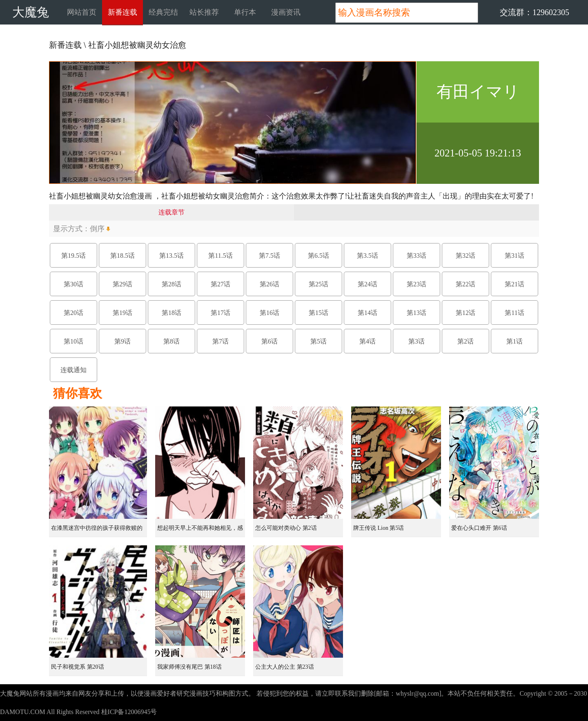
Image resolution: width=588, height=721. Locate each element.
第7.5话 (269, 256)
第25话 (318, 284)
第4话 (367, 341)
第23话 (416, 284)
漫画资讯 (286, 12)
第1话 (514, 341)
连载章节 (171, 212)
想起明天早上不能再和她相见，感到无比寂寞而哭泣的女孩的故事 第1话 (201, 531)
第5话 (318, 341)
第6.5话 (318, 256)
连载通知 (73, 370)
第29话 (122, 284)
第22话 (465, 284)
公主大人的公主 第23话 (285, 667)
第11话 (514, 313)
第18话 (171, 313)
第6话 (269, 341)
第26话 (269, 284)
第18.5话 (122, 256)
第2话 (465, 341)
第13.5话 (171, 256)
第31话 (514, 256)
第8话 (171, 341)
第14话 (367, 313)
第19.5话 (73, 256)
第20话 (73, 313)
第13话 (416, 313)
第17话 (220, 313)
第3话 (416, 341)
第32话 (465, 256)
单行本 (245, 12)
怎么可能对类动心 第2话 (286, 528)
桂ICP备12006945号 (129, 712)
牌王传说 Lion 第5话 (379, 528)
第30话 (73, 284)
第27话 (220, 284)
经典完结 (163, 12)
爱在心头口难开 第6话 (479, 528)
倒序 (97, 229)
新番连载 (122, 12)
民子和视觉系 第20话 (78, 667)
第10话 (73, 341)
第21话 (514, 284)
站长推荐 (204, 12)
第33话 (416, 256)
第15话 (318, 313)
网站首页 (82, 12)
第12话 (465, 313)
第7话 (220, 341)
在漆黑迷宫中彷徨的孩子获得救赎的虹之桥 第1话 (97, 531)
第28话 (171, 284)
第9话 (122, 341)
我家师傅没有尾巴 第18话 (189, 667)
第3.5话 (367, 256)
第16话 (269, 313)
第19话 (122, 313)
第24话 (367, 284)
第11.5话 (220, 256)
